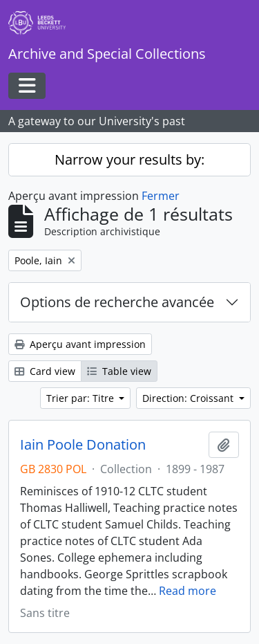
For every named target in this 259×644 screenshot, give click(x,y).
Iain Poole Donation (83, 445)
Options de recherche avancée (117, 302)
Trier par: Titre (81, 398)
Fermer (161, 196)
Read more (188, 591)
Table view (119, 371)
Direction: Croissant (189, 398)
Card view (45, 371)
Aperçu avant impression (80, 344)
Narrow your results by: (129, 159)
